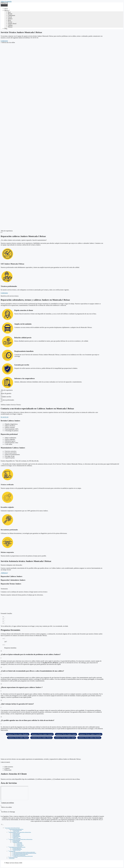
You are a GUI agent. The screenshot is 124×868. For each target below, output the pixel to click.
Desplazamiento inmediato (17, 836)
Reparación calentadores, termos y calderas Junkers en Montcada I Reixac (20, 832)
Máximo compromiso (20, 846)
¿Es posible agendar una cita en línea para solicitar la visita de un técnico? (23, 856)
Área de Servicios (12, 858)
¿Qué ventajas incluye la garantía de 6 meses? (19, 855)
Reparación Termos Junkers (17, 850)
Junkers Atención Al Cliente (13, 857)
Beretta (10, 14)
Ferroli (10, 17)
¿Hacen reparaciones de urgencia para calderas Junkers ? (21, 854)
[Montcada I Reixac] (14, 793)
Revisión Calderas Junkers (17, 840)
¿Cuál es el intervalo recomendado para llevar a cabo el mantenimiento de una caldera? (25, 853)
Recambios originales (20, 844)
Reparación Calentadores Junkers (18, 849)
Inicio (6, 9)
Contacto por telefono (8, 803)
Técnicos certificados (20, 843)
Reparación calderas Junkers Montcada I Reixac (16, 829)
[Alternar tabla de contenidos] (2, 825)
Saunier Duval (12, 24)
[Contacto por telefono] (1, 801)
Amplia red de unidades (16, 834)
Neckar (10, 22)
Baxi (9, 12)
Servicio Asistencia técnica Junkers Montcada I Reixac (17, 847)
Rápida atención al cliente (17, 833)
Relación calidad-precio (16, 835)
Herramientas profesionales (20, 845)
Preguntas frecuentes (12, 851)
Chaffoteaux (12, 15)
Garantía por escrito (16, 837)
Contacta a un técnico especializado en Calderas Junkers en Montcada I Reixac (21, 839)
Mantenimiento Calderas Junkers (18, 842)
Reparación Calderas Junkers (17, 848)
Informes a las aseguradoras (17, 838)
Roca (9, 20)
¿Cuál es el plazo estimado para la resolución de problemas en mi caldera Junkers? (24, 852)
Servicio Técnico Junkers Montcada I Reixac (12, 828)
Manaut (10, 27)
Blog (6, 28)
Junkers (10, 19)
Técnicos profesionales (16, 831)
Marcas (7, 10)
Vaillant (10, 25)
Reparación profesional (16, 841)
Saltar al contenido (6, 1)
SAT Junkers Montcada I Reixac (17, 830)
